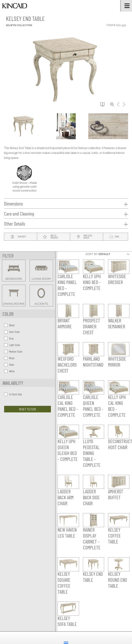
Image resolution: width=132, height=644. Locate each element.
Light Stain (12, 345)
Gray (9, 338)
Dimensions (66, 204)
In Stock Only (13, 394)
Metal (9, 358)
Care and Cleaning (66, 214)
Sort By (92, 254)
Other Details (66, 224)
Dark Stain (12, 332)
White (9, 371)
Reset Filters (27, 409)
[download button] (103, 105)
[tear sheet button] (21, 237)
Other (9, 365)
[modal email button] (116, 237)
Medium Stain (13, 351)
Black (9, 325)
